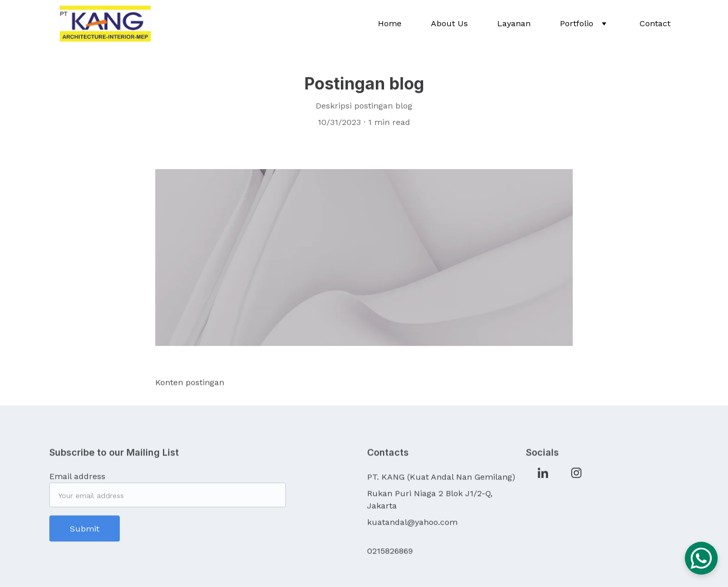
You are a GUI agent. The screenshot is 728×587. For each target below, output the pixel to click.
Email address (77, 479)
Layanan (514, 23)
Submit (85, 532)
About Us (449, 23)
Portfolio (577, 23)
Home (390, 23)
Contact (655, 23)
